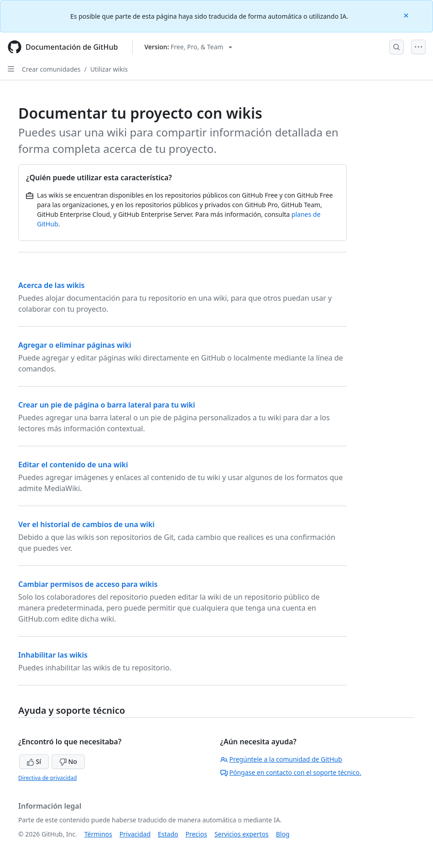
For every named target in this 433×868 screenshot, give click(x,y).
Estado (168, 834)
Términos (98, 834)
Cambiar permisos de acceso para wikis (88, 584)
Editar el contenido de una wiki (73, 465)
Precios (196, 834)
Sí (34, 761)
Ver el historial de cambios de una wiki (86, 524)
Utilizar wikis (109, 69)
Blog (283, 834)
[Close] (407, 15)
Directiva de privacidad (47, 778)
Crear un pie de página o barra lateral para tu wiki (107, 405)
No (68, 761)
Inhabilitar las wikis (53, 655)
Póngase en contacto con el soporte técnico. (291, 772)
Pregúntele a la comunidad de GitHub (281, 759)
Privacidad (135, 834)
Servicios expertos (242, 834)
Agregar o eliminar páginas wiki (75, 345)
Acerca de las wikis (51, 285)
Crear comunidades (51, 69)
